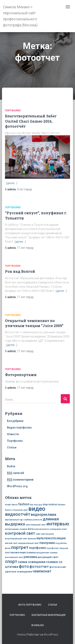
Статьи (12, 447)
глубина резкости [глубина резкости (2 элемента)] (33, 520)
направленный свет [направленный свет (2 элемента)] (28, 543)
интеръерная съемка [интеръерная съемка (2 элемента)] (16, 529)
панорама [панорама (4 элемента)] (47, 543)
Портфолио (13, 110)
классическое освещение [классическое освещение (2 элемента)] (48, 529)
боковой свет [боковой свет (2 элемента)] (21, 510)
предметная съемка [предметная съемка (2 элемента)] (47, 553)
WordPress (51, 635)
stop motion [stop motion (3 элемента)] (50, 504)
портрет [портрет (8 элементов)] (20, 547)
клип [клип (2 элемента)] (64, 529)
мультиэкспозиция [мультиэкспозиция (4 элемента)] (51, 538)
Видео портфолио (19, 428)
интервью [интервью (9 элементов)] (58, 524)
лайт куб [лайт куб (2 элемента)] (40, 534)
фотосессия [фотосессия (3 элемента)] (58, 567)
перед (24, 189)
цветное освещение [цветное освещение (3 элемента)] (18, 571)
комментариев (20, 480)
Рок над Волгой (20, 271)
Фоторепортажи (21, 375)
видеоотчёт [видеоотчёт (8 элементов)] (18, 514)
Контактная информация (48, 615)
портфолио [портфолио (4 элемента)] (37, 548)
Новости (13, 434)
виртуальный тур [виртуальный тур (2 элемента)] (14, 520)
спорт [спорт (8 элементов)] (11, 561)
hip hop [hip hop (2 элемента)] (34, 505)
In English (38, 625)
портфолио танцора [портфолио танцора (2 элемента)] (57, 548)
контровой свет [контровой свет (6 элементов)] (20, 533)
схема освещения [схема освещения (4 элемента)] (32, 562)
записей (15, 473)
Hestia (21, 635)
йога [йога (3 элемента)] (30, 529)
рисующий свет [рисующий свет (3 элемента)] (48, 557)
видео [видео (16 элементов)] (37, 509)
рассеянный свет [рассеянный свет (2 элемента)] (14, 557)
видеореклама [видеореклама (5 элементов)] (43, 514)
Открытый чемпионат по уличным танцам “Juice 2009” (34, 323)
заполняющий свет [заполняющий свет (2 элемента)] (36, 525)
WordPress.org (17, 486)
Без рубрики (15, 421)
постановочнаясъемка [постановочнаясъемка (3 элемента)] (20, 552)
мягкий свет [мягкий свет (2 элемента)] (11, 543)
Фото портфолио (30, 605)
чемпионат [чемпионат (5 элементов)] (42, 571)
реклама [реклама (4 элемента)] (30, 557)
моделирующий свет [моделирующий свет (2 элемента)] (16, 539)
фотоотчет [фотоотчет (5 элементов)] (39, 567)
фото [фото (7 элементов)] (24, 566)
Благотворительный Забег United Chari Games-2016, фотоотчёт (31, 121)
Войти (11, 466)
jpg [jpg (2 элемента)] (40, 505)
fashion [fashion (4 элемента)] (24, 504)
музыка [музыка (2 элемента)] (32, 539)
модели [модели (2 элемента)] (50, 534)
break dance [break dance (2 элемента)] (11, 505)
